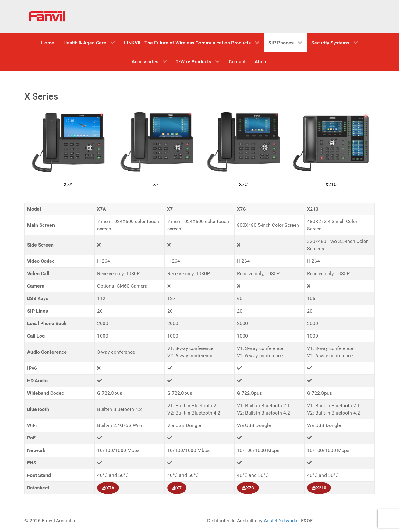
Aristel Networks (281, 521)
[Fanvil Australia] (47, 17)
